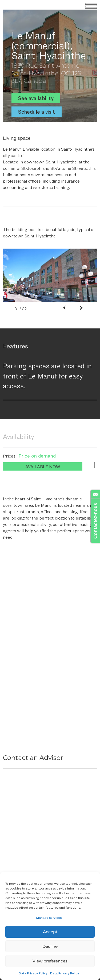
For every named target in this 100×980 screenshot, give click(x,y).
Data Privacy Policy (33, 973)
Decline (50, 946)
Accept (50, 932)
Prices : (11, 456)
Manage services (49, 917)
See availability (36, 98)
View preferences (50, 961)
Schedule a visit (37, 112)
